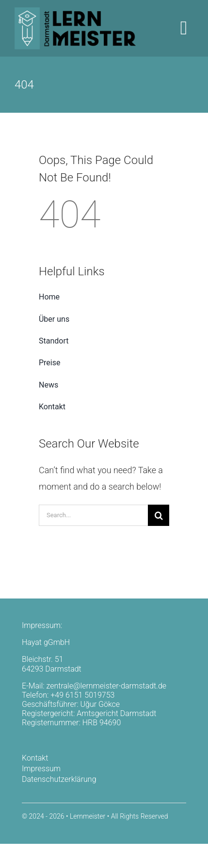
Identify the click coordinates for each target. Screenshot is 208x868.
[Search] (159, 515)
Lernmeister (88, 816)
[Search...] (93, 515)
